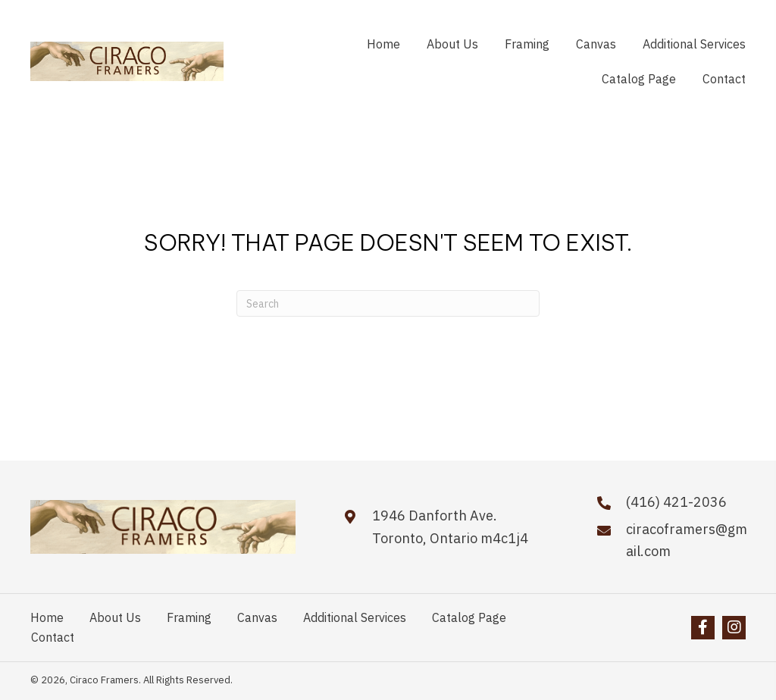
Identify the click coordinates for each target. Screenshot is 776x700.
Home (47, 617)
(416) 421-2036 (676, 502)
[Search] (388, 303)
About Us (115, 617)
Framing (189, 617)
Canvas (257, 617)
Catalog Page (469, 617)
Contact (53, 637)
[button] (703, 628)
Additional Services (355, 617)
